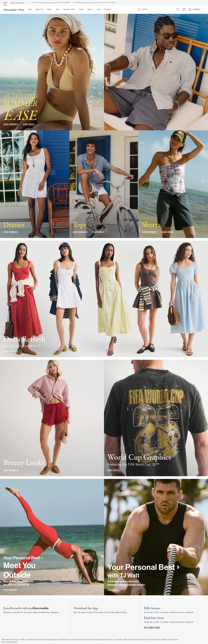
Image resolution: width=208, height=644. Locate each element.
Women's (39, 10)
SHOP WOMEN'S (11, 125)
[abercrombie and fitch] (13, 10)
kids (58, 10)
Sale (98, 10)
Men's (49, 10)
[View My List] (178, 10)
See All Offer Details (9, 642)
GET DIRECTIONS (152, 628)
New (30, 10)
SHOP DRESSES (11, 351)
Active (90, 10)
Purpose (108, 10)
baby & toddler (69, 10)
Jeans (81, 10)
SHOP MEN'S (29, 125)
